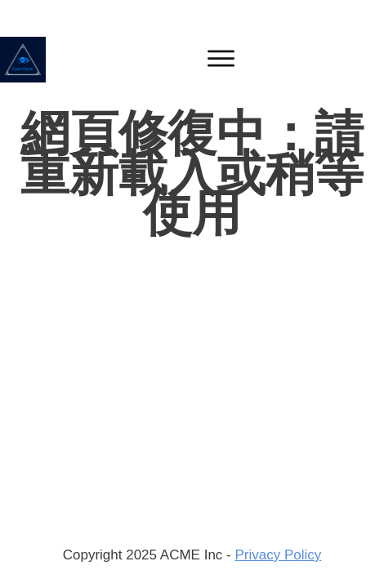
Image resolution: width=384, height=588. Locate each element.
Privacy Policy (278, 555)
